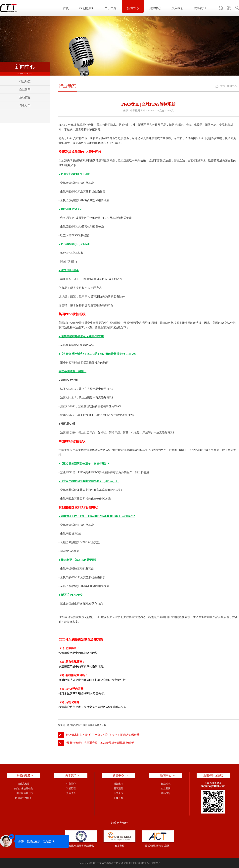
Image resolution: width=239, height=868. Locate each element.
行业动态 (25, 81)
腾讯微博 (95, 725)
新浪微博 (85, 725)
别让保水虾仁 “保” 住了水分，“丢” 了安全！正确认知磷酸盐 (103, 735)
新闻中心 (133, 8)
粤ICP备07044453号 (139, 863)
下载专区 (118, 798)
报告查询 (118, 784)
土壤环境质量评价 (24, 793)
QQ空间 (76, 725)
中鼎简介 (71, 784)
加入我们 (177, 8)
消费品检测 (24, 784)
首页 (66, 8)
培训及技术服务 (24, 798)
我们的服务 (87, 8)
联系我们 (200, 8)
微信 (70, 725)
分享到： (63, 725)
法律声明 (156, 863)
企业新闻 (25, 89)
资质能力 (71, 793)
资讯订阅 (25, 105)
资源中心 (155, 8)
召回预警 (118, 788)
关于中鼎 (111, 8)
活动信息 (25, 97)
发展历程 (71, 788)
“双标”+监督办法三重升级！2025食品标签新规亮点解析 (100, 743)
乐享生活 (118, 793)
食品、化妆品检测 (24, 788)
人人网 (103, 725)
